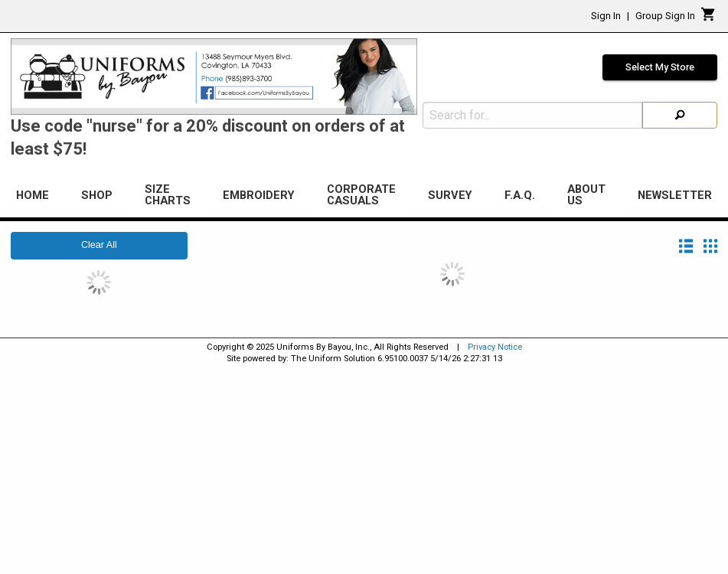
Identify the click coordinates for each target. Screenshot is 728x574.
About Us (586, 195)
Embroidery (259, 195)
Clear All (99, 245)
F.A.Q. (520, 195)
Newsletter (675, 195)
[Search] (680, 115)
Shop (97, 195)
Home (33, 195)
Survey (450, 195)
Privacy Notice (495, 347)
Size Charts (168, 195)
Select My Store (660, 67)
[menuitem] (33, 197)
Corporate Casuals (361, 195)
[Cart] (708, 18)
